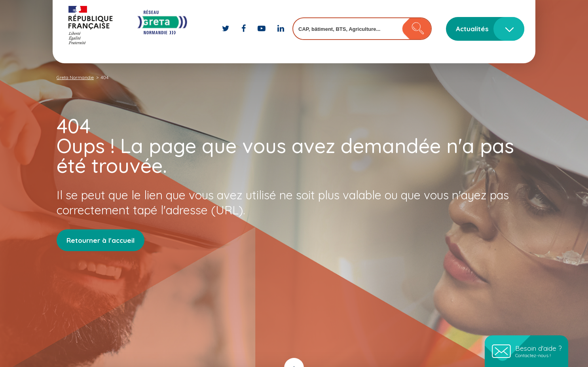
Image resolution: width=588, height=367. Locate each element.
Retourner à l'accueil (101, 240)
